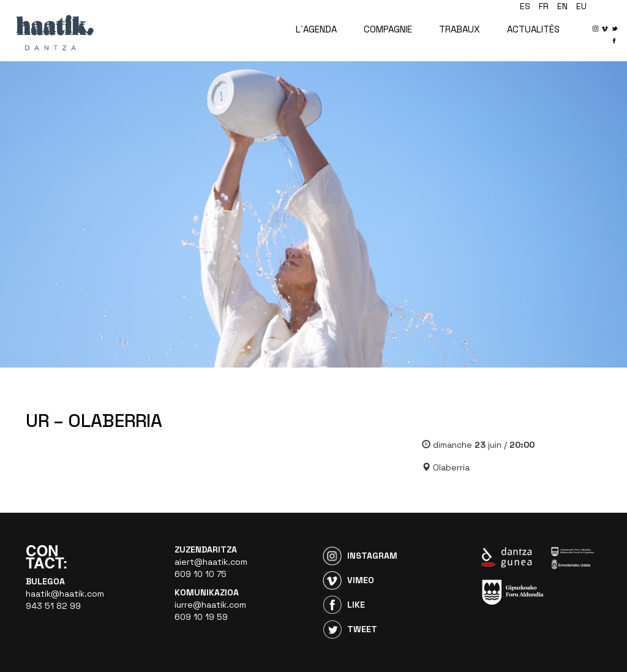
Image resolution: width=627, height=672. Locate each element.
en (562, 6)
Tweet (362, 629)
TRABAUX (460, 29)
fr (544, 6)
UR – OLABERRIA (94, 421)
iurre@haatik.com (210, 605)
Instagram (372, 556)
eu (581, 6)
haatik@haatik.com (65, 594)
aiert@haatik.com (211, 562)
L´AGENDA (316, 29)
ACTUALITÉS (533, 29)
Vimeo (361, 580)
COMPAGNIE (388, 29)
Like (356, 605)
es (525, 6)
